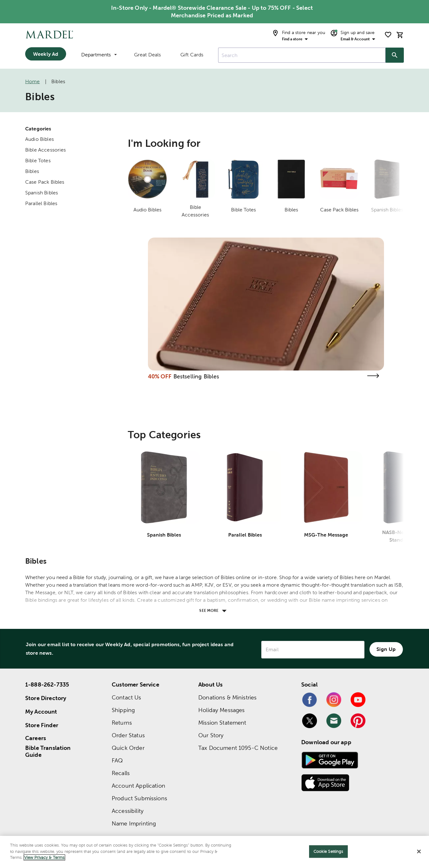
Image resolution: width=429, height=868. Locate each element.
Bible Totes (38, 161)
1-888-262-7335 (47, 684)
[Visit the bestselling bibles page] (373, 376)
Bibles (32, 171)
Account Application (138, 786)
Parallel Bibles (41, 203)
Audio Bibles (40, 139)
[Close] (419, 852)
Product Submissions (139, 798)
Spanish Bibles (42, 193)
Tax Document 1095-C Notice (238, 748)
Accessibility (128, 811)
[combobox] (302, 55)
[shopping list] (388, 35)
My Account (41, 712)
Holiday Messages (221, 710)
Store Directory (46, 698)
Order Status (128, 735)
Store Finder (42, 725)
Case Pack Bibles (45, 182)
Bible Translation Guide (48, 751)
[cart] (400, 35)
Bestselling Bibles (196, 376)
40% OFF (160, 376)
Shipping (123, 710)
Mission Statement (222, 723)
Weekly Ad (46, 54)
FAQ (117, 760)
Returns (122, 723)
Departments (99, 55)
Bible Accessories (46, 150)
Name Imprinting (134, 823)
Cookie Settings (328, 851)
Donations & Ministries (227, 697)
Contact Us (127, 697)
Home (33, 81)
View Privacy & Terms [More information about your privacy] (44, 857)
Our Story (211, 735)
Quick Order (128, 748)
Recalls (121, 773)
